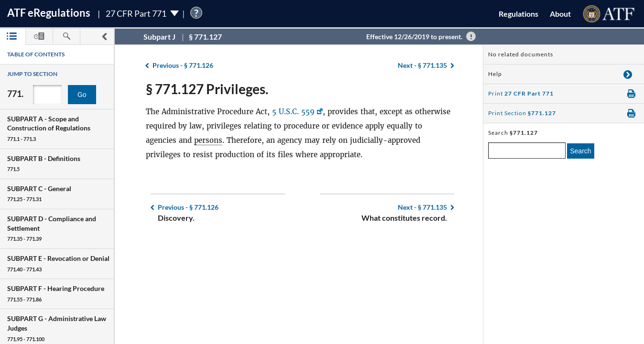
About (560, 14)
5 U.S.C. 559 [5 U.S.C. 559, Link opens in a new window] (293, 112)
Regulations (518, 14)
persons (208, 140)
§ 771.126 (183, 65)
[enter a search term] (527, 150)
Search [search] (580, 151)
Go (82, 95)
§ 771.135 (422, 65)
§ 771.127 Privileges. (207, 89)
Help (495, 74)
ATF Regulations (49, 13)
